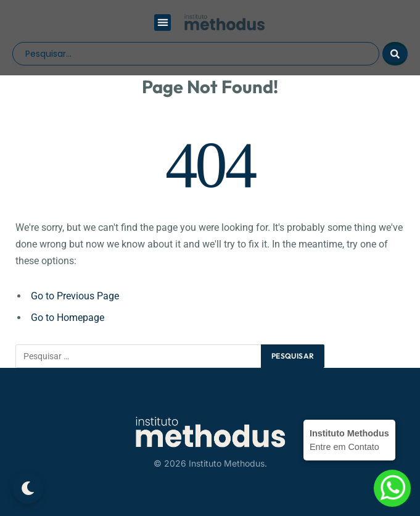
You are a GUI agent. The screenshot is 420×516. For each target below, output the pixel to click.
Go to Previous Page (75, 296)
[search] (196, 54)
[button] (163, 23)
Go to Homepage (68, 318)
